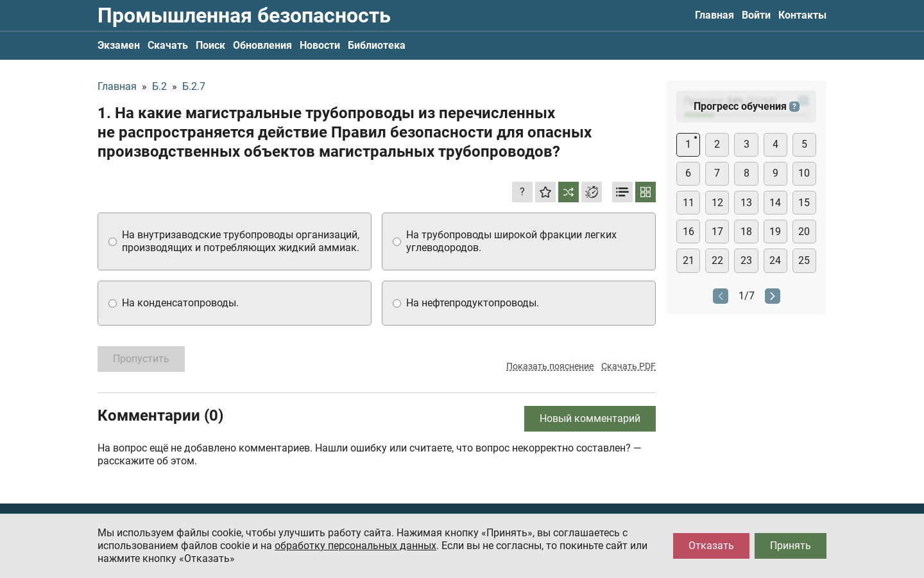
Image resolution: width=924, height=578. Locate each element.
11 (689, 203)
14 (775, 203)
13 (746, 203)
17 (717, 232)
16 (689, 232)
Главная (714, 15)
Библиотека (377, 45)
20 (804, 232)
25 (804, 260)
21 (689, 260)
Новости (320, 45)
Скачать (168, 45)
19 (775, 232)
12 (717, 203)
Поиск (210, 45)
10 (804, 173)
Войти (756, 15)
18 (746, 232)
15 (804, 203)
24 (775, 260)
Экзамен (119, 45)
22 (717, 260)
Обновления (262, 45)
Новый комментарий (590, 418)
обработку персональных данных (355, 546)
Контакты (802, 15)
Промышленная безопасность (244, 15)
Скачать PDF (629, 366)
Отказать (711, 546)
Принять (791, 546)
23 (746, 260)
